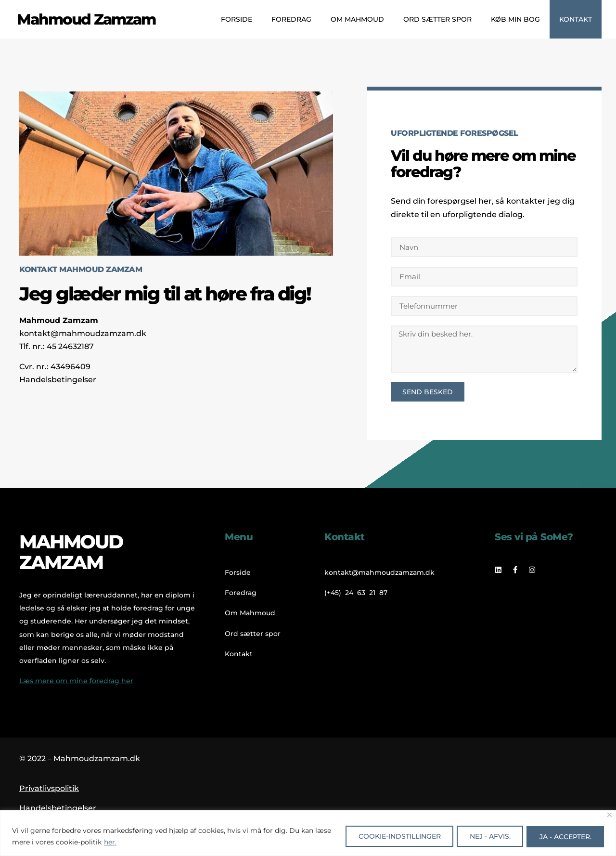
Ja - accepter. (564, 836)
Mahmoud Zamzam (86, 19)
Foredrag (291, 19)
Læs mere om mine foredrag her (76, 681)
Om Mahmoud (357, 19)
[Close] (610, 815)
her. (128, 842)
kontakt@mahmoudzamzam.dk (83, 333)
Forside (237, 19)
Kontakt (576, 19)
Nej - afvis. (486, 836)
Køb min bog (515, 19)
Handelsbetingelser (58, 380)
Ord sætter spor (437, 19)
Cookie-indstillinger (392, 836)
